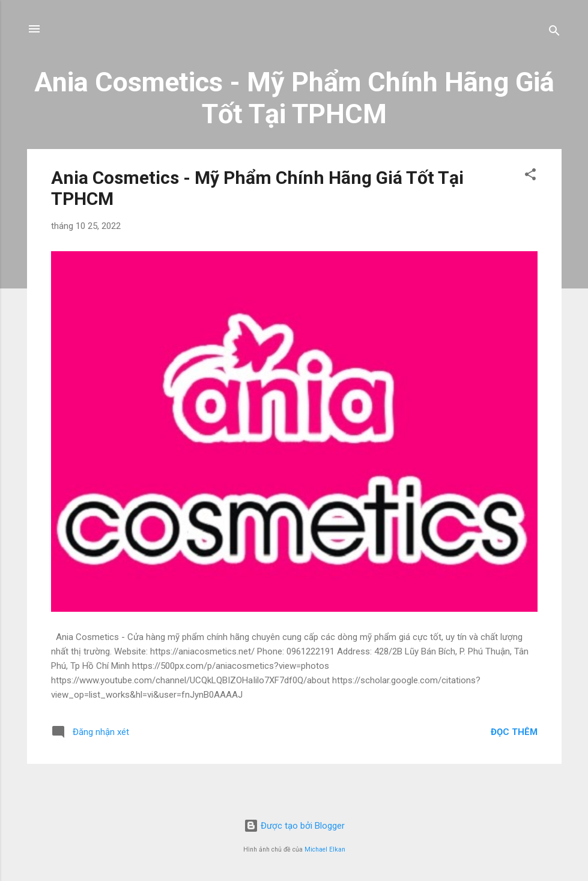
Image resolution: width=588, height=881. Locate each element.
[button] (530, 176)
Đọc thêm (514, 732)
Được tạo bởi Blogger (294, 826)
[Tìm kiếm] (554, 33)
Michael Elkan (325, 849)
